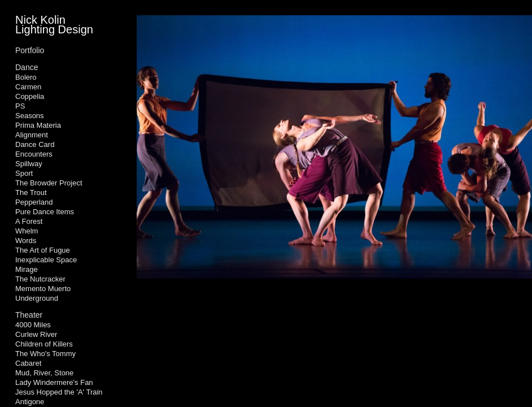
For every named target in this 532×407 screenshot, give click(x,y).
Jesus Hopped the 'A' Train (59, 392)
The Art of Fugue (43, 250)
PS (20, 106)
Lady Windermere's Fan (54, 382)
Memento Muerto (43, 289)
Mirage (27, 269)
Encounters (34, 154)
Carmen (28, 87)
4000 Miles (33, 325)
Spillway (29, 164)
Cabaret (28, 363)
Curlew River (36, 334)
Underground (37, 298)
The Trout (31, 192)
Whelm (27, 231)
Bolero (26, 77)
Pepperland (34, 202)
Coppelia (30, 96)
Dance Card (35, 144)
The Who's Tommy (45, 354)
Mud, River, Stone (44, 373)
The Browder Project (49, 183)
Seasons (30, 116)
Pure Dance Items (45, 212)
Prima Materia (38, 125)
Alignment (32, 135)
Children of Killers (44, 344)
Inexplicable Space (46, 260)
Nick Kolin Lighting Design (54, 25)
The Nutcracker (40, 279)
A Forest (29, 221)
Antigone (30, 402)
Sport (24, 173)
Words (26, 241)
